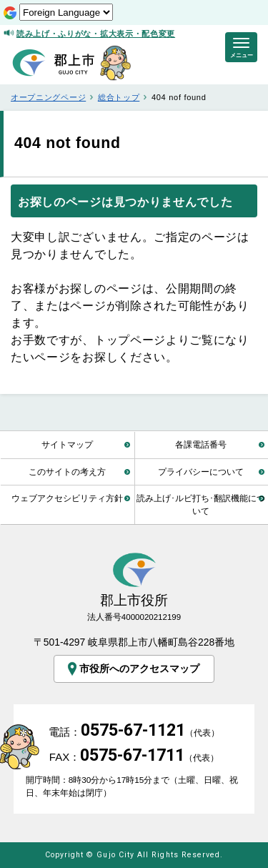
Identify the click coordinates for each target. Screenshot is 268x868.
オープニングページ (48, 97)
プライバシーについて (201, 472)
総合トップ (119, 97)
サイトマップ (67, 444)
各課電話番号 (201, 444)
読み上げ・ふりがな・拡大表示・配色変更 (96, 34)
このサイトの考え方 (67, 472)
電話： (134, 732)
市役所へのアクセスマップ (133, 669)
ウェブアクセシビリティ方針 (67, 498)
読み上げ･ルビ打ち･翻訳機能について (201, 504)
